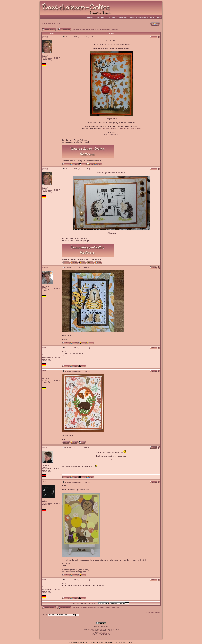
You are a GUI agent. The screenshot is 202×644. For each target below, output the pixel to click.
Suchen (115, 17)
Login (159, 17)
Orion (91, 629)
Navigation (90, 17)
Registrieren (123, 17)
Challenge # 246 (51, 24)
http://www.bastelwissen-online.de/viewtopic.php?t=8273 (121, 129)
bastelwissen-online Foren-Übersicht (86, 29)
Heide (44, 371)
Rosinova (45, 37)
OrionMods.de (105, 634)
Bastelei (45, 267)
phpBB (101, 629)
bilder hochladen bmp (111, 460)
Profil (109, 17)
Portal (98, 17)
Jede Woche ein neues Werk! (109, 29)
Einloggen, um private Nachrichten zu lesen (142, 17)
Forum (103, 17)
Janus (44, 482)
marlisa (45, 447)
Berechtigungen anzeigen (152, 612)
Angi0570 (105, 632)
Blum (44, 347)
